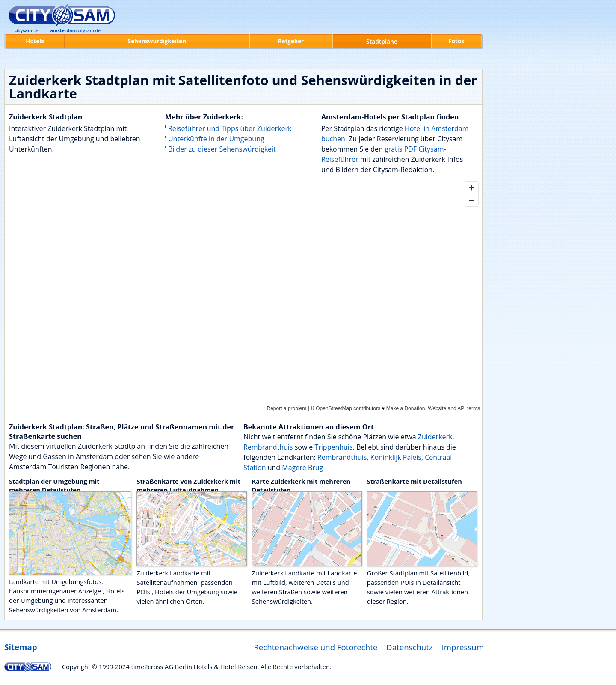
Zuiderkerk (435, 437)
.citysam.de (76, 30)
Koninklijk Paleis (396, 457)
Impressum (463, 647)
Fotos (456, 41)
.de (27, 30)
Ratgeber (291, 41)
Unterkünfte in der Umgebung (216, 139)
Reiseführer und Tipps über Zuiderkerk (230, 128)
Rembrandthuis (268, 447)
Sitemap (21, 647)
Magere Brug (302, 468)
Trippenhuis (333, 447)
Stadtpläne (382, 42)
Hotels (35, 41)
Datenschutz (410, 647)
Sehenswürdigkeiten (157, 41)
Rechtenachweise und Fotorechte (315, 647)
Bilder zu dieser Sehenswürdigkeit (222, 149)
